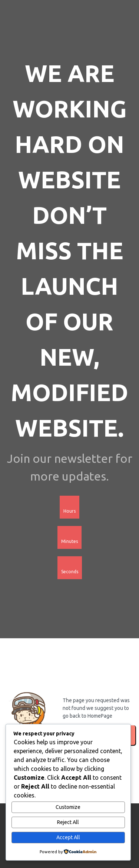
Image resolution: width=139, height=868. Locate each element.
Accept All (68, 837)
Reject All (68, 822)
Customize (68, 807)
